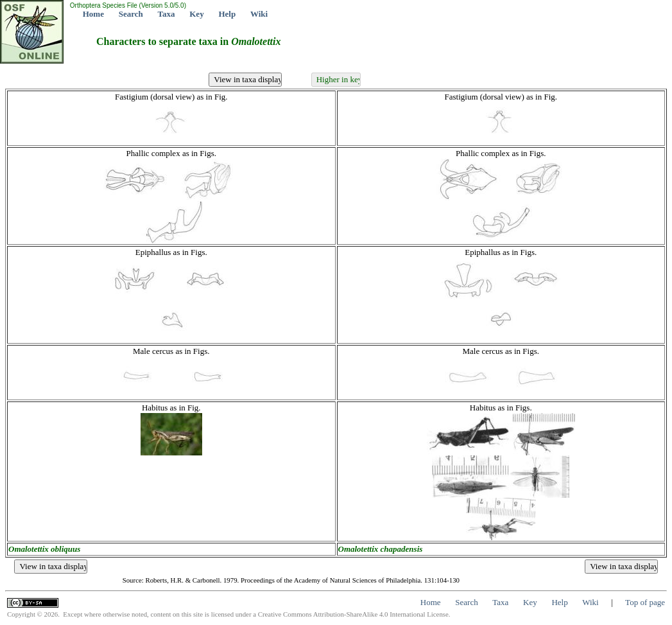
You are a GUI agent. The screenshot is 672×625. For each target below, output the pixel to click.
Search (131, 14)
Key (196, 14)
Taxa (167, 14)
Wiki (259, 14)
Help (227, 14)
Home (93, 14)
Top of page (645, 602)
